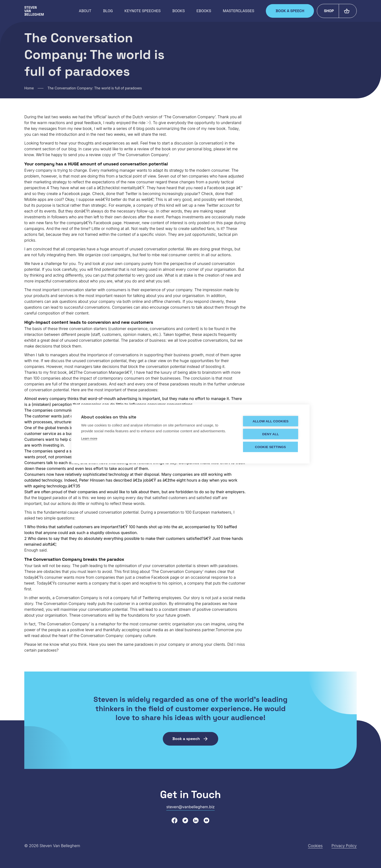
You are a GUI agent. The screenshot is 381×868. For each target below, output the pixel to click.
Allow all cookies (270, 421)
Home (29, 88)
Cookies (315, 846)
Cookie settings (270, 447)
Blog (108, 11)
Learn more (89, 438)
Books (178, 11)
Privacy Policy (344, 846)
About (85, 11)
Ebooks (204, 11)
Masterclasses (238, 11)
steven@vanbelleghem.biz (191, 807)
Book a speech (290, 11)
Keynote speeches (143, 11)
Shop (329, 11)
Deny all (270, 434)
